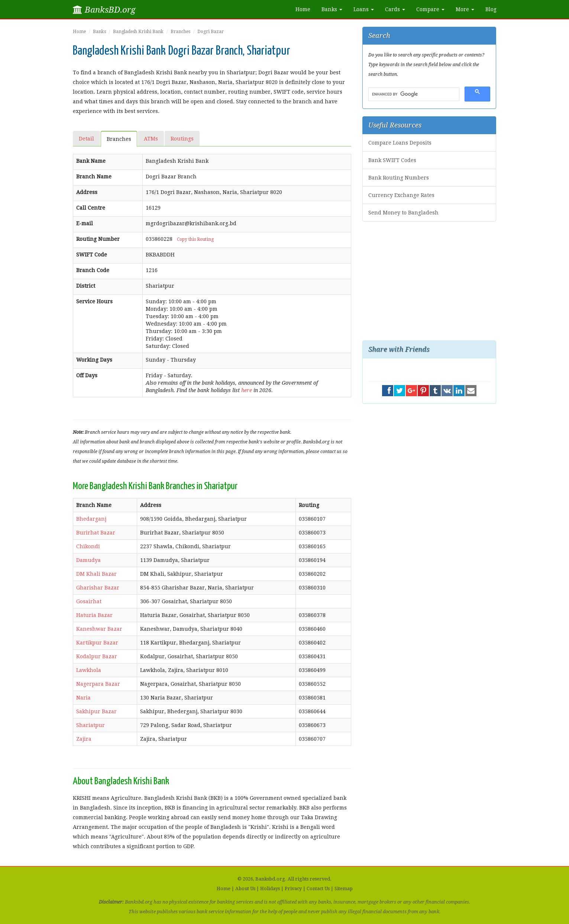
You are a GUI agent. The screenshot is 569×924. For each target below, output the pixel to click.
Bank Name (91, 161)
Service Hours (94, 301)
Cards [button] (395, 9)
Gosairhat (89, 601)
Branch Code (93, 270)
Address (87, 192)
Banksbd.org (270, 879)
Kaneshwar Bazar (99, 629)
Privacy (293, 889)
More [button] (465, 9)
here (247, 390)
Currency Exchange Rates (401, 195)
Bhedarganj (91, 519)
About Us (245, 889)
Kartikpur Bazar (97, 643)
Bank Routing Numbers (399, 178)
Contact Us (318, 889)
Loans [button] (364, 9)
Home (303, 9)
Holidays (270, 889)
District (86, 286)
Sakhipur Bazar (96, 711)
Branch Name (94, 177)
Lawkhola (89, 670)
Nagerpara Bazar (98, 684)
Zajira (84, 739)
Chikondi (88, 546)
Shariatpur (90, 725)
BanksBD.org (104, 10)
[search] (413, 94)
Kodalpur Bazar (97, 656)
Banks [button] (332, 9)
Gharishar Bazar (98, 588)
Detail (86, 139)
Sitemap (344, 889)
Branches (180, 32)
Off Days (87, 375)
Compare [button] (430, 9)
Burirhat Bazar (96, 533)
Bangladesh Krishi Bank (138, 32)
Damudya (88, 560)
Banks (99, 32)
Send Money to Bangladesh (403, 213)
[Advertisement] (429, 281)
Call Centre (91, 208)
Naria (83, 698)
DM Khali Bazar (96, 574)
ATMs (151, 139)
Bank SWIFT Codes (392, 160)
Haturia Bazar (94, 615)
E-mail (85, 223)
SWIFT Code (92, 255)
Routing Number (98, 239)
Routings (182, 139)
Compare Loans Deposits (400, 143)
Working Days (94, 360)
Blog (491, 9)
